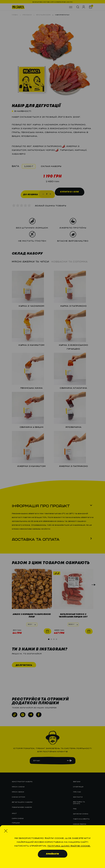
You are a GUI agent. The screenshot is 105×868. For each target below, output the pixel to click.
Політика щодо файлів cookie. (69, 845)
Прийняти (52, 854)
